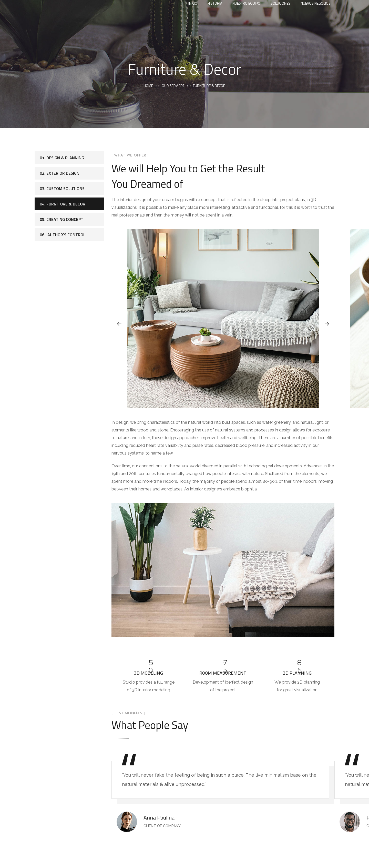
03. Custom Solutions (62, 189)
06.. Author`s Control (63, 235)
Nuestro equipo (246, 3)
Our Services (173, 86)
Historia (215, 3)
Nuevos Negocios (316, 3)
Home (148, 86)
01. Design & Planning (62, 158)
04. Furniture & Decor (63, 204)
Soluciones (280, 3)
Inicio (193, 3)
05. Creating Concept (61, 219)
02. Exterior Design (60, 173)
